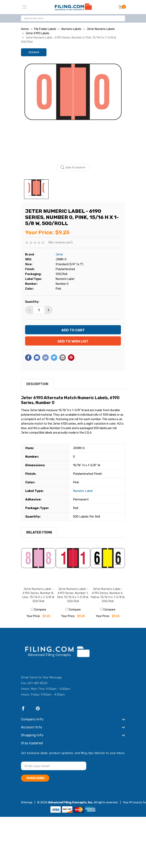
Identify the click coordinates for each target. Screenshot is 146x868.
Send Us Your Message (46, 677)
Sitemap (27, 802)
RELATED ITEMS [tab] (39, 532)
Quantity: (32, 302)
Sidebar (34, 52)
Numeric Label (83, 491)
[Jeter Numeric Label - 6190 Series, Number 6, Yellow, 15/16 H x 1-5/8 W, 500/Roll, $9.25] (108, 565)
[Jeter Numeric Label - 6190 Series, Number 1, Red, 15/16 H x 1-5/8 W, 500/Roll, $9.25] (73, 565)
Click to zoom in (73, 168)
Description (37, 384)
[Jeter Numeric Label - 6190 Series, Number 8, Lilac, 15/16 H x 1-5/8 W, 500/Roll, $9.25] (38, 565)
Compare (38, 610)
